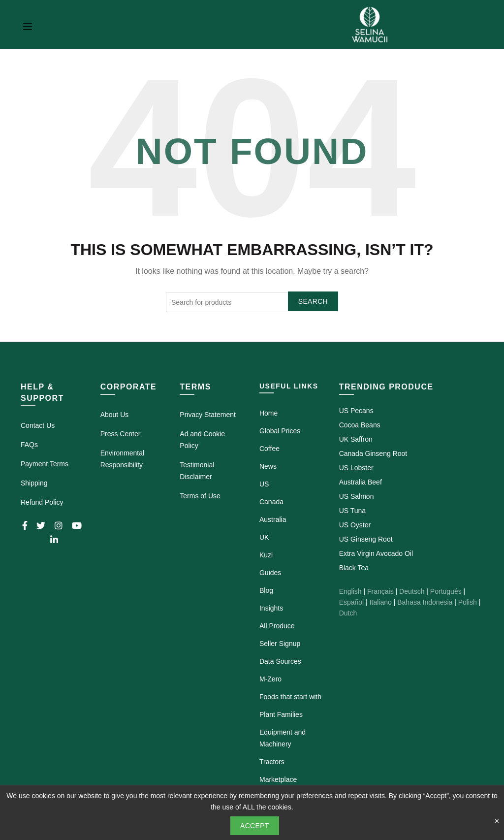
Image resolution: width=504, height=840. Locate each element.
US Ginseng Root (366, 539)
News (268, 466)
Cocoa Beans (360, 425)
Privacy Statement (208, 415)
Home (268, 413)
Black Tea (354, 568)
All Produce (277, 626)
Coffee (269, 449)
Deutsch (412, 591)
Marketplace (278, 779)
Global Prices (280, 431)
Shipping (34, 483)
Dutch (348, 613)
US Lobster (356, 468)
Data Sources (280, 661)
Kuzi (266, 555)
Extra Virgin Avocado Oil (376, 553)
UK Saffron (356, 439)
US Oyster (355, 525)
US (264, 484)
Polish (468, 602)
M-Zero (270, 679)
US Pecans (356, 411)
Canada (271, 502)
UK (264, 537)
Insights (271, 608)
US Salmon (357, 496)
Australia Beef (361, 482)
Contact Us (38, 425)
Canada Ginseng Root (373, 453)
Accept (255, 826)
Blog (266, 590)
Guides (270, 573)
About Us (115, 415)
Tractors (272, 762)
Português (446, 591)
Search (313, 301)
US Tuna (352, 511)
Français (380, 591)
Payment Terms (45, 464)
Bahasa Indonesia (425, 602)
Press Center (121, 434)
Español (352, 602)
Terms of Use (200, 496)
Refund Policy (42, 502)
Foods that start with (290, 697)
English (350, 591)
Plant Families (281, 714)
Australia (273, 519)
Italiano (381, 602)
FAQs (29, 445)
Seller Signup (280, 644)
